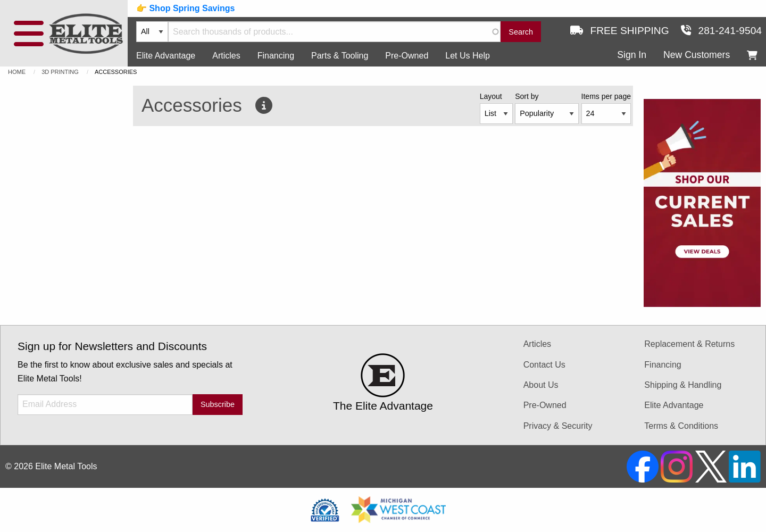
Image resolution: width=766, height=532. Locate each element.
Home (17, 72)
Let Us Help (468, 56)
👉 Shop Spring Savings (185, 8)
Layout (491, 96)
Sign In (632, 55)
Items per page (606, 96)
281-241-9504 (721, 31)
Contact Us (544, 365)
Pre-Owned (407, 56)
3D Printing (60, 72)
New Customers (697, 55)
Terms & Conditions (681, 426)
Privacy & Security (558, 426)
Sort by (527, 96)
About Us (541, 385)
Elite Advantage (166, 56)
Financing (276, 56)
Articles (226, 56)
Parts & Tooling (340, 56)
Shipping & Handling (683, 385)
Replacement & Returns (689, 344)
